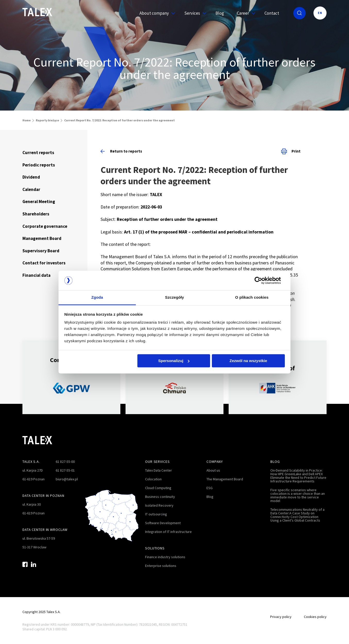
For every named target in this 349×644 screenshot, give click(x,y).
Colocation (153, 479)
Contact (272, 13)
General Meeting (39, 202)
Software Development (163, 523)
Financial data (36, 275)
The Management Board (225, 479)
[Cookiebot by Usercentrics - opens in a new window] (262, 280)
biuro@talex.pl (67, 479)
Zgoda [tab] (97, 298)
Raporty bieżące (47, 120)
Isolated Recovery (159, 505)
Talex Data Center (159, 470)
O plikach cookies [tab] (252, 298)
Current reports (38, 153)
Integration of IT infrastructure (168, 532)
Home (27, 120)
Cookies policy (315, 617)
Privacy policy (281, 617)
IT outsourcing (156, 514)
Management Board (42, 238)
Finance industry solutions (165, 557)
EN (320, 13)
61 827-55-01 (65, 470)
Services (193, 13)
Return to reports (121, 151)
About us (213, 470)
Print (291, 151)
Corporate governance (45, 226)
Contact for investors (44, 263)
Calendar (31, 189)
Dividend (31, 177)
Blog (220, 13)
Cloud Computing (158, 488)
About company (155, 13)
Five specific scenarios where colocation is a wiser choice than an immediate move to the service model (298, 495)
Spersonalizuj (174, 361)
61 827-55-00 (65, 462)
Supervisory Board (41, 251)
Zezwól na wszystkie (248, 361)
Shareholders (36, 214)
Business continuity (160, 497)
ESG (210, 488)
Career (244, 13)
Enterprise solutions (161, 566)
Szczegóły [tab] (174, 298)
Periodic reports (39, 165)
